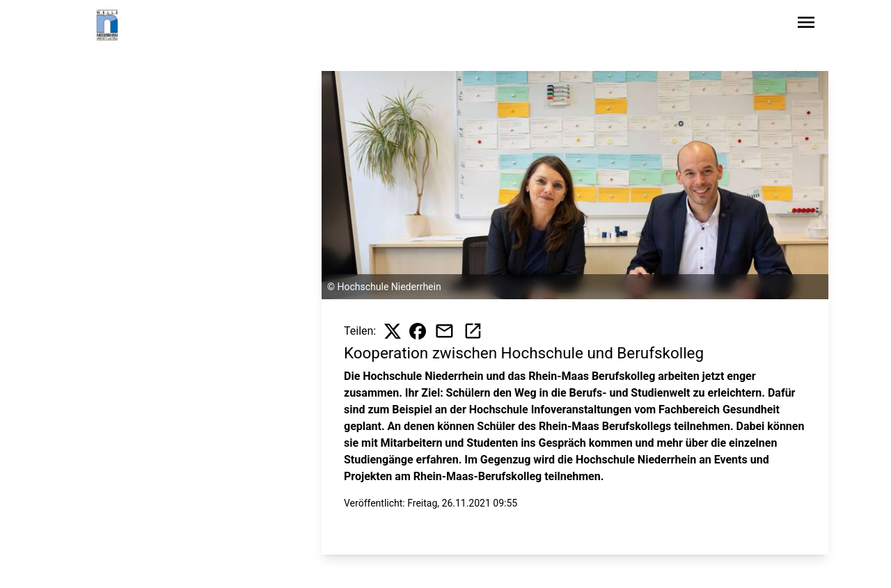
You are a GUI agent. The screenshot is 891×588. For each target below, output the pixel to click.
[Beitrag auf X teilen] (393, 331)
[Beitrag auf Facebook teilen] (418, 331)
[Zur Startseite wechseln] (107, 25)
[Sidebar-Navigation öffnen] (806, 25)
